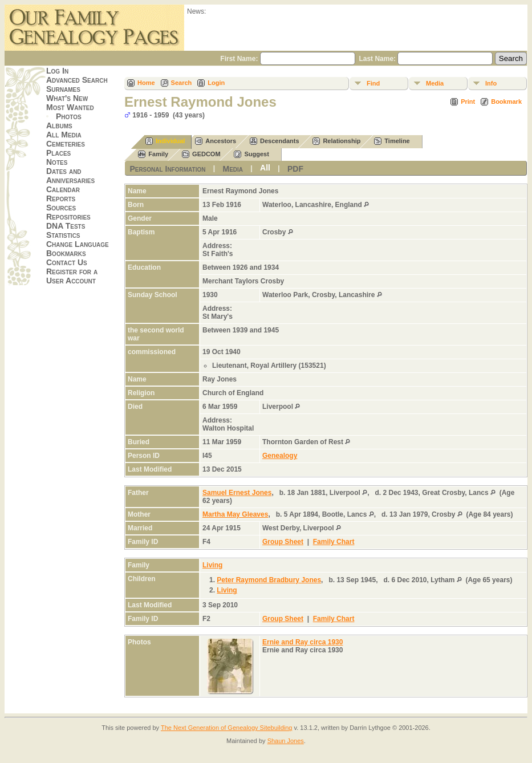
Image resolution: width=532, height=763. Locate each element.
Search (182, 83)
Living (212, 565)
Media (435, 83)
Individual (165, 141)
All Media (64, 135)
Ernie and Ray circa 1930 (302, 642)
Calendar (63, 189)
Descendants (274, 141)
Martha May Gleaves (235, 514)
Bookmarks (66, 253)
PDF (295, 169)
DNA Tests (66, 226)
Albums (59, 125)
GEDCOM (201, 154)
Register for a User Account (72, 276)
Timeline (392, 141)
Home (146, 83)
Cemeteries (66, 144)
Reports (61, 198)
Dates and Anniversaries (70, 176)
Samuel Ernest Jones (237, 493)
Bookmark (506, 102)
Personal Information (167, 169)
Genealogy (280, 456)
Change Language (78, 244)
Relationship (336, 141)
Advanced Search (77, 80)
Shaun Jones (286, 741)
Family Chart (334, 542)
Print (468, 102)
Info (491, 83)
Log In (57, 71)
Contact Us (67, 262)
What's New (67, 98)
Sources (61, 208)
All (265, 168)
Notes (57, 162)
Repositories (68, 217)
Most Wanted (70, 107)
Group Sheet (283, 542)
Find (373, 83)
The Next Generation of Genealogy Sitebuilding (227, 728)
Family (153, 154)
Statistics (63, 235)
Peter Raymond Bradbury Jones (269, 580)
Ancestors (216, 141)
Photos (69, 116)
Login (216, 83)
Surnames (63, 89)
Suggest (251, 154)
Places (58, 153)
